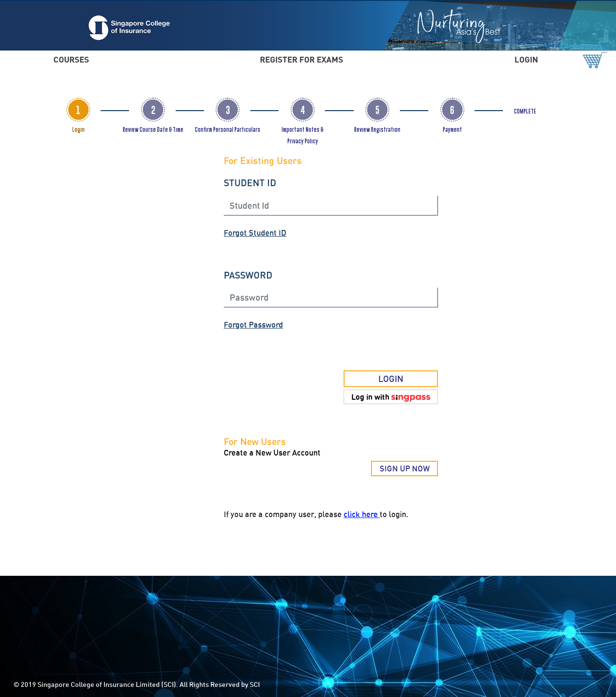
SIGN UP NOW (405, 469)
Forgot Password (253, 325)
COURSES (71, 59)
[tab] (78, 110)
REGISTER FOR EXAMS (302, 59)
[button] (391, 397)
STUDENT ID (250, 183)
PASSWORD (248, 275)
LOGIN (526, 59)
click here (362, 514)
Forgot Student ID (255, 233)
